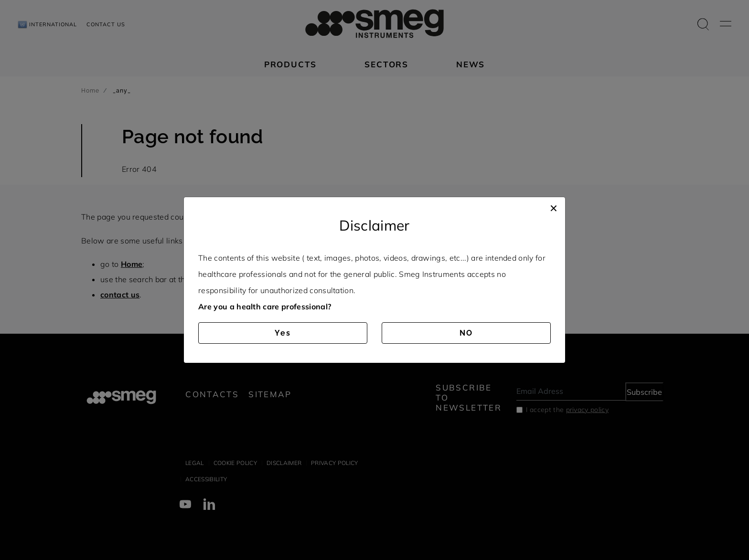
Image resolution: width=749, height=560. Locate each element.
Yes (283, 333)
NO (466, 333)
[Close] (554, 207)
